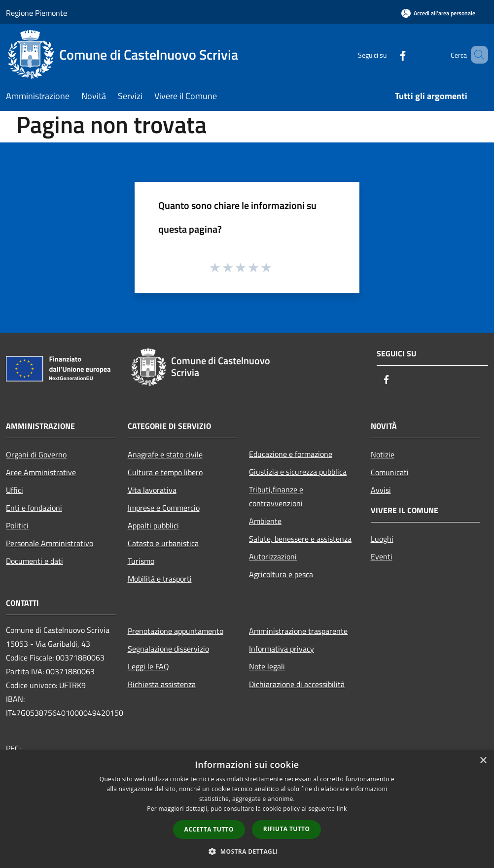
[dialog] (247, 809)
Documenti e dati (35, 561)
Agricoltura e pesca (281, 574)
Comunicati (390, 472)
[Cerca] (476, 55)
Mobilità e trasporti (160, 579)
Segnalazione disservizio (168, 649)
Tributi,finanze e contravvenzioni (276, 496)
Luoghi (382, 539)
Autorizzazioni (273, 556)
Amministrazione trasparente (298, 631)
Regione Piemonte (36, 13)
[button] (247, 851)
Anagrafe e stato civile (165, 454)
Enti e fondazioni (34, 508)
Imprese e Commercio (164, 508)
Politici (17, 525)
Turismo (141, 561)
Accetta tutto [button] (209, 829)
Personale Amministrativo (50, 543)
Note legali (267, 666)
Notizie (383, 454)
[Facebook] (388, 54)
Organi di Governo (36, 454)
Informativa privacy (282, 649)
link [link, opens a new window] (342, 809)
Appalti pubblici (153, 525)
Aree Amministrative (41, 472)
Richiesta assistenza (162, 684)
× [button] (483, 761)
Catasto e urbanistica (163, 543)
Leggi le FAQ (148, 666)
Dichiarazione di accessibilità (297, 684)
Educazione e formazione (291, 454)
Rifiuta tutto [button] (287, 829)
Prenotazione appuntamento (176, 631)
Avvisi (381, 490)
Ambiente (265, 521)
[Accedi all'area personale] (438, 13)
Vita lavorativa (152, 490)
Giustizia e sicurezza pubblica (298, 472)
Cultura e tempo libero (165, 472)
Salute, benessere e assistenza (300, 539)
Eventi (382, 556)
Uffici (15, 490)
